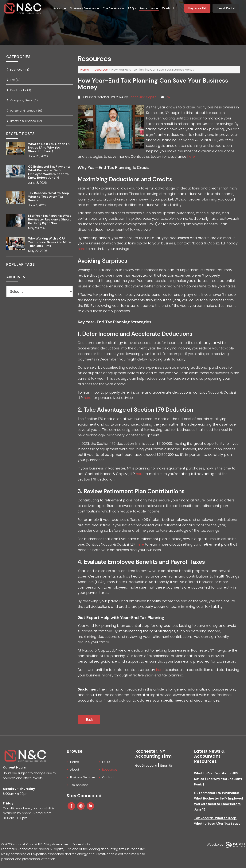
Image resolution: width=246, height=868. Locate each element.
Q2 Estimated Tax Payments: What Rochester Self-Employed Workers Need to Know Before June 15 (50, 172)
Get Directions (146, 766)
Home (85, 70)
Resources (100, 70)
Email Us (167, 766)
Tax (168, 97)
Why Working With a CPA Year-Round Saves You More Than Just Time (49, 242)
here (191, 156)
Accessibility (81, 847)
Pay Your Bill (197, 8)
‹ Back (89, 719)
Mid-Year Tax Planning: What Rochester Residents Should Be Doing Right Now (50, 219)
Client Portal (226, 8)
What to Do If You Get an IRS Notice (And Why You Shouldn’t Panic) (49, 148)
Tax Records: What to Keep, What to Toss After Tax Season (49, 197)
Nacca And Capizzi (143, 97)
